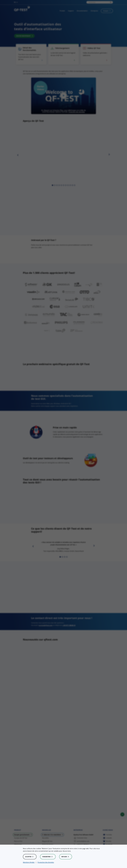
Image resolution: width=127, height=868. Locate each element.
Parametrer (48, 857)
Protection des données (46, 862)
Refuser (66, 857)
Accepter (30, 857)
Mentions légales (29, 862)
